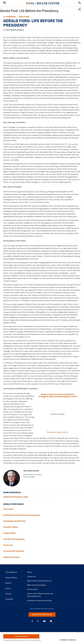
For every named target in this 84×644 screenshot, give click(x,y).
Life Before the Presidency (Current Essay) (22, 515)
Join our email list (21, 636)
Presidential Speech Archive (58, 432)
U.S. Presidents (9, 17)
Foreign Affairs (10, 533)
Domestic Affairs (11, 527)
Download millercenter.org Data (39, 601)
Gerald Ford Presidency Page (16, 497)
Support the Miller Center (42, 614)
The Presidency (11, 572)
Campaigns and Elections (14, 521)
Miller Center (48, 3)
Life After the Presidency (14, 539)
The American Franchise (14, 551)
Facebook (32, 621)
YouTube (44, 621)
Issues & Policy (11, 578)
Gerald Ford (24, 17)
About (29, 572)
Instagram (51, 621)
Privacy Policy (32, 589)
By (14, 30)
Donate (8, 594)
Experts (8, 583)
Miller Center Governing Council (39, 581)
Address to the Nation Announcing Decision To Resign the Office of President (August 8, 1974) (58, 396)
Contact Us (31, 577)
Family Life (8, 545)
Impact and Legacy (11, 557)
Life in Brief (8, 509)
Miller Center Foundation (37, 585)
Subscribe (9, 599)
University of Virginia (30, 3)
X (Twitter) (38, 621)
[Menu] (5, 3)
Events (8, 588)
